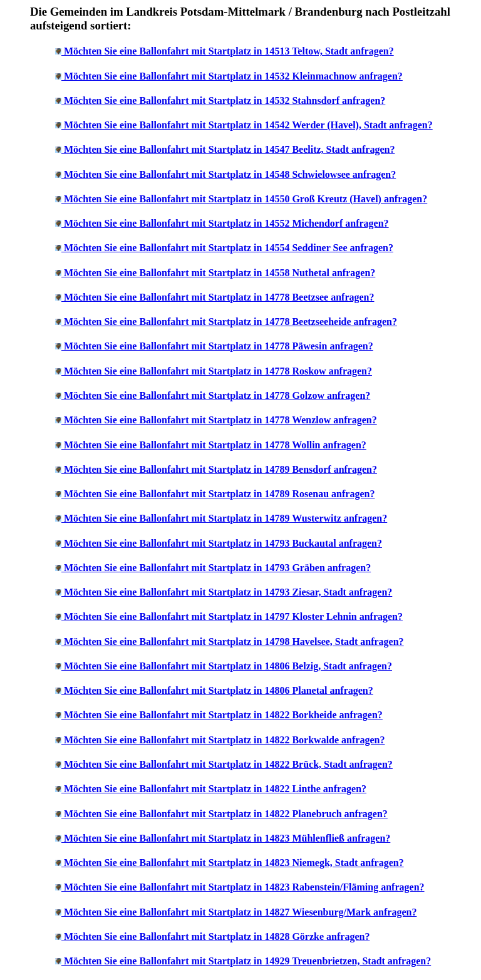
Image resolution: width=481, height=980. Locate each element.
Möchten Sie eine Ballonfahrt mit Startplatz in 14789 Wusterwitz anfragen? (225, 518)
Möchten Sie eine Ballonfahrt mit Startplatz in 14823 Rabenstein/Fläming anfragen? (244, 887)
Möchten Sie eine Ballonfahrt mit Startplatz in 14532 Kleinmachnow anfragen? (233, 76)
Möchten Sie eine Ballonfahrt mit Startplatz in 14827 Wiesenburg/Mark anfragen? (240, 912)
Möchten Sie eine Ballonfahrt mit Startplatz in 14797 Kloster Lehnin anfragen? (233, 616)
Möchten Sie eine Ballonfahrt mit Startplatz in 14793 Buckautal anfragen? (223, 543)
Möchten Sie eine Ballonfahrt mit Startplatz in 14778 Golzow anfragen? (217, 395)
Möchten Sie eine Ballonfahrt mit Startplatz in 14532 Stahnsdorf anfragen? (225, 101)
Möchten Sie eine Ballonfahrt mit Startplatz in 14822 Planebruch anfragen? (226, 814)
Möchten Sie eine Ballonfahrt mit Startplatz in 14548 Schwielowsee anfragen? (230, 174)
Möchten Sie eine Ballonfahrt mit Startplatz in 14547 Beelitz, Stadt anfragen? (229, 149)
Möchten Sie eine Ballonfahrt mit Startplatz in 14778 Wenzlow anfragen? (220, 420)
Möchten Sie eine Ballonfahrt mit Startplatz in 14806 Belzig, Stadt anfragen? (228, 666)
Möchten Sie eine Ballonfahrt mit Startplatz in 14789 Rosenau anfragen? (219, 494)
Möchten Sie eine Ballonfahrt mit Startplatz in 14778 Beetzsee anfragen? (219, 297)
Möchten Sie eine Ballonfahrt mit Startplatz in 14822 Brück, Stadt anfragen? (228, 764)
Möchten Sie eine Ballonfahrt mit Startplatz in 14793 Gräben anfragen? (217, 568)
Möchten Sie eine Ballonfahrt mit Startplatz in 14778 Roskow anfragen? (218, 371)
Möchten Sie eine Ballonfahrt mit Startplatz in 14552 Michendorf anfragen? (226, 223)
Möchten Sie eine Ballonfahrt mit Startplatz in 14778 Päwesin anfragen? (219, 346)
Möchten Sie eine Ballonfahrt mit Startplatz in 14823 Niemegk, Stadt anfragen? (234, 863)
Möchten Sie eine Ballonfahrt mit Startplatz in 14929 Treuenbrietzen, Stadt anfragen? (247, 961)
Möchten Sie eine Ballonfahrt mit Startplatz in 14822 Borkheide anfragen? (223, 715)
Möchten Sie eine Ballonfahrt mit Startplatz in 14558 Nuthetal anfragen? (220, 273)
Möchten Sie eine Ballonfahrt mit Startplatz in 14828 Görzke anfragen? (217, 936)
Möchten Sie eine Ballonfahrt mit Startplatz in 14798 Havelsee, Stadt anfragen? (234, 642)
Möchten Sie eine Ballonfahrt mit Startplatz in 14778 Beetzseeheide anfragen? (230, 322)
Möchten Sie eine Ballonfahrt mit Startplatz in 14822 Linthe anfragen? (215, 789)
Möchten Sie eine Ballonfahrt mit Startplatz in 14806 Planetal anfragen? (219, 690)
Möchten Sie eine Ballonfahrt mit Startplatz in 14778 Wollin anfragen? (215, 445)
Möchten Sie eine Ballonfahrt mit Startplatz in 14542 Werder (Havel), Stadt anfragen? (248, 125)
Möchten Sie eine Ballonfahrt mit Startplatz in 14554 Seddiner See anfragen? (229, 248)
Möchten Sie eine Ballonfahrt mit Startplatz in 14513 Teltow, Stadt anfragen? (229, 51)
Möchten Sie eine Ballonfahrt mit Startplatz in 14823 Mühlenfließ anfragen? (227, 838)
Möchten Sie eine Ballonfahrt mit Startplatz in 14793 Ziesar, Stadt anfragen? (228, 592)
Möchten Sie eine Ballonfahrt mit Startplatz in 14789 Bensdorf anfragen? (220, 469)
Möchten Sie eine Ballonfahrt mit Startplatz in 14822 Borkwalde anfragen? (224, 740)
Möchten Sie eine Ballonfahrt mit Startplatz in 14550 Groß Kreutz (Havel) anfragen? (246, 199)
